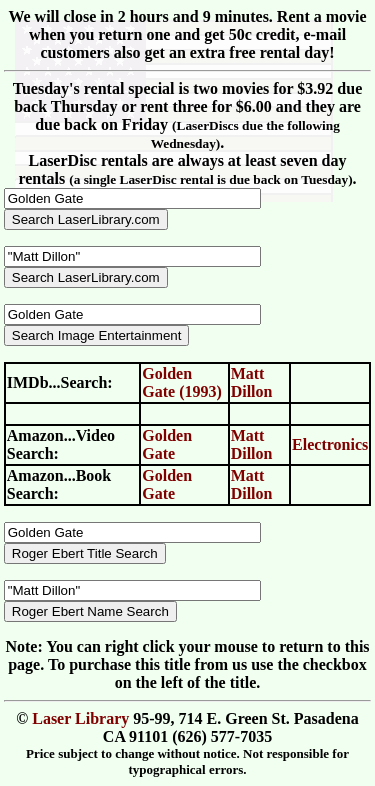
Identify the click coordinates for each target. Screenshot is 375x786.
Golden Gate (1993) (182, 382)
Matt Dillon (252, 382)
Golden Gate (167, 444)
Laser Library (80, 718)
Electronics (330, 444)
